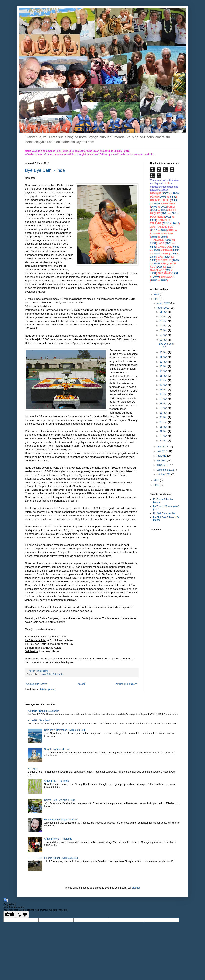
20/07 (156, 277)
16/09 (154, 207)
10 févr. (164, 352)
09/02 (164, 237)
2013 (157, 480)
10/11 (168, 217)
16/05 (153, 260)
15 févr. (164, 376)
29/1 (152, 220)
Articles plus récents (37, 684)
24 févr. (164, 417)
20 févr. (164, 399)
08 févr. (164, 340)
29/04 (153, 257)
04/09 (173, 197)
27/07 (170, 267)
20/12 (176, 223)
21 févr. (164, 404)
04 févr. (164, 326)
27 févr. (164, 431)
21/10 (154, 210)
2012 (157, 299)
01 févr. (164, 312)
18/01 (164, 234)
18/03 (157, 250)
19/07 (175, 273)
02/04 (173, 254)
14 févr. (164, 371)
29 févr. (164, 441)
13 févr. (164, 366)
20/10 (164, 207)
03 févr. (164, 321)
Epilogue (33, 769)
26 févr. (164, 427)
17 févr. (164, 385)
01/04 (157, 254)
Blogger (136, 888)
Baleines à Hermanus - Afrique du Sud (65, 730)
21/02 (153, 243)
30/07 (166, 193)
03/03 (176, 247)
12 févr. (164, 362)
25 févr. (164, 422)
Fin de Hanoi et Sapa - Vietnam (61, 820)
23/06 (157, 264)
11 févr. (164, 357)
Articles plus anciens (126, 684)
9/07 (168, 270)
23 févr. (164, 413)
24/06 (160, 267)
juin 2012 (162, 461)
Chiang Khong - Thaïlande (58, 839)
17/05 (176, 260)
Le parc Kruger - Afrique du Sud (61, 858)
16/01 (164, 230)
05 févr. (164, 330)
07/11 (165, 213)
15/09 (157, 204)
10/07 (153, 273)
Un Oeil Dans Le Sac (164, 513)
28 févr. (164, 436)
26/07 (164, 280)
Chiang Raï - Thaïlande (57, 781)
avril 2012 (162, 451)
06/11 (164, 210)
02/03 (153, 247)
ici (167, 183)
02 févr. (164, 317)
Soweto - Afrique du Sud (57, 749)
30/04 (168, 257)
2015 (157, 485)
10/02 (168, 240)
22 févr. (164, 408)
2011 (157, 294)
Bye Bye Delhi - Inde (45, 170)
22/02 (169, 243)
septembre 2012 (166, 470)
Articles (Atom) (48, 689)
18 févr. (164, 390)
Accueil (82, 684)
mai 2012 (162, 456)
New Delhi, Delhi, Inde (52, 674)
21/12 (154, 230)
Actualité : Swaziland (39, 720)
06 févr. (164, 335)
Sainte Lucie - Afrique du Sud (60, 800)
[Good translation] (10, 915)
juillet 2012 (163, 465)
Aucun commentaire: (39, 671)
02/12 (166, 223)
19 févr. (164, 394)
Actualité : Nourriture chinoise (44, 711)
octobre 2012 (164, 474)
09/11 (175, 213)
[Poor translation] (22, 915)
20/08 (163, 197)
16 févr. (164, 380)
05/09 (174, 200)
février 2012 (163, 308)
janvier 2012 (164, 303)
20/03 (176, 250)
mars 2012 (163, 447)
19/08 (176, 193)
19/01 (154, 237)
